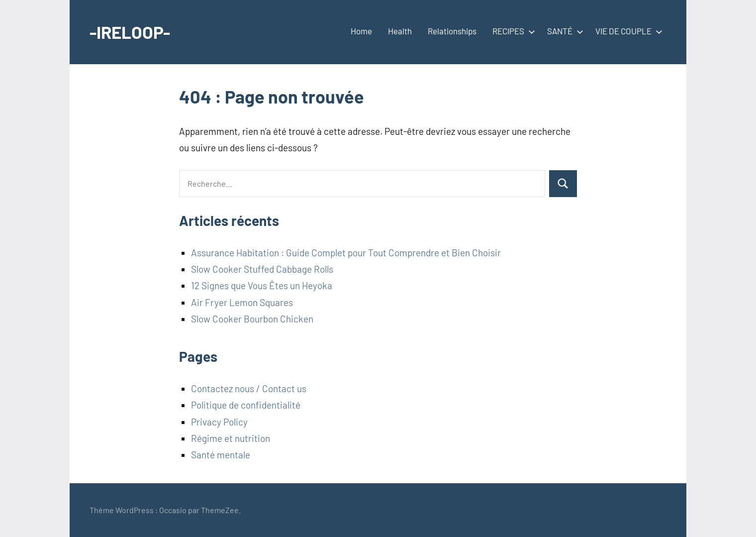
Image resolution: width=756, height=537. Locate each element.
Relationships (452, 31)
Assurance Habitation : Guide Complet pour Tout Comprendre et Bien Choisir (346, 253)
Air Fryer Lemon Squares (242, 302)
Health (400, 31)
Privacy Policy (219, 422)
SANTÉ (563, 31)
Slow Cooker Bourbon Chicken (252, 319)
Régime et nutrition (231, 438)
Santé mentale (221, 455)
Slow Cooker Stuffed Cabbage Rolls (262, 269)
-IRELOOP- (131, 32)
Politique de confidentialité (246, 405)
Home (361, 31)
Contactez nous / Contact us (249, 388)
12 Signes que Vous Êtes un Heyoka (262, 285)
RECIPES (512, 31)
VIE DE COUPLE (627, 31)
